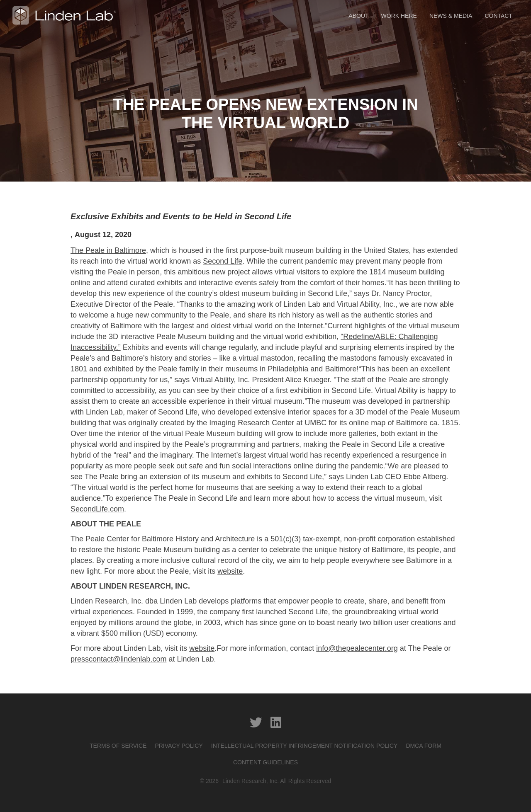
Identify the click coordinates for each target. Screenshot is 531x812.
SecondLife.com (97, 509)
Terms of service (118, 746)
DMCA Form (424, 746)
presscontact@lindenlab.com (118, 659)
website (230, 571)
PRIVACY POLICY (179, 746)
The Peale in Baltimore (108, 250)
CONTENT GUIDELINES (265, 762)
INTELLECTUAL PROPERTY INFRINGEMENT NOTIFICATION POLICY (304, 746)
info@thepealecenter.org (357, 648)
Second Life (223, 261)
